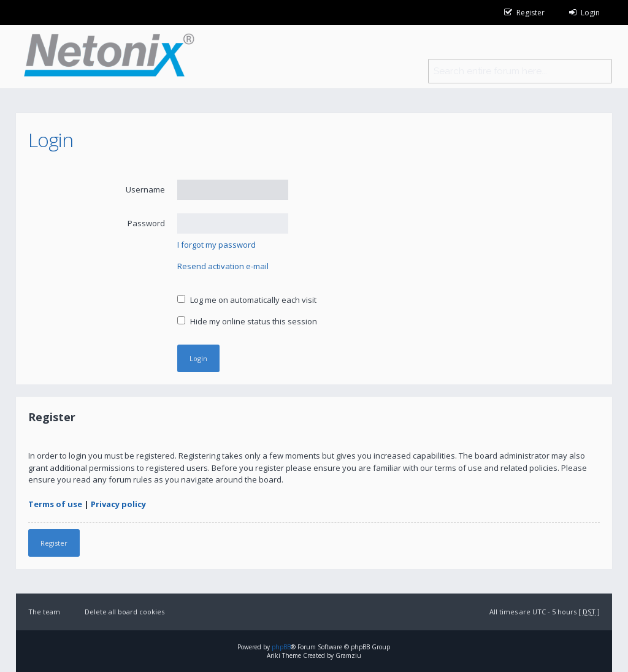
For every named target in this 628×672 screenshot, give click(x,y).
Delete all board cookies (124, 612)
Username (145, 189)
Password (146, 223)
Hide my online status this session (247, 321)
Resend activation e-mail (223, 266)
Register (54, 543)
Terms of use (55, 504)
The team (44, 612)
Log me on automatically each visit (247, 300)
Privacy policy (118, 504)
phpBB (281, 647)
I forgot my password (216, 245)
